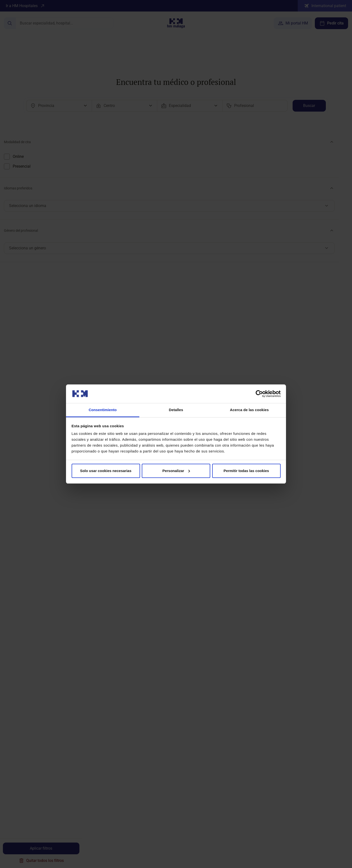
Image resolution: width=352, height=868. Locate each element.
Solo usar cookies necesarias (106, 471)
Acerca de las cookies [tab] (249, 410)
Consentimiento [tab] (103, 410)
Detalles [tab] (176, 410)
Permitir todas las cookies (246, 471)
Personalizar (176, 471)
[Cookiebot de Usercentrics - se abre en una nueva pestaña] (259, 394)
